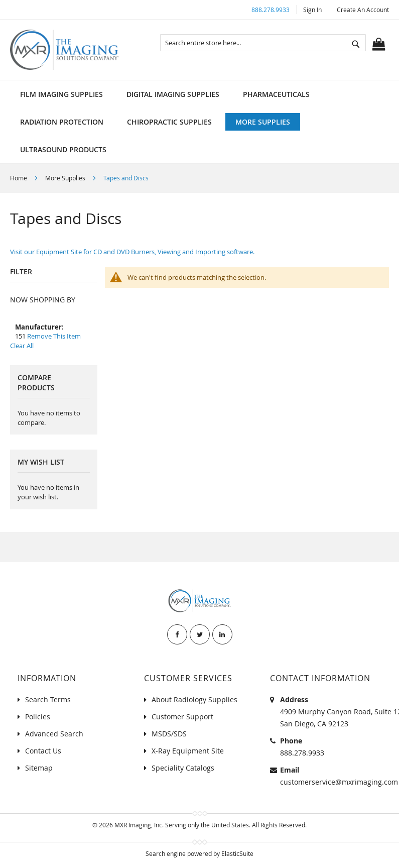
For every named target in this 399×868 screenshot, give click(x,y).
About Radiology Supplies (194, 699)
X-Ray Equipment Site (188, 751)
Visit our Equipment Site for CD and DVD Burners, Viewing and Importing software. (132, 252)
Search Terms (48, 699)
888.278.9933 (271, 10)
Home (19, 178)
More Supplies (66, 178)
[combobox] (263, 43)
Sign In (312, 10)
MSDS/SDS (169, 734)
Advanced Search (54, 734)
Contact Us (43, 751)
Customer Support (182, 717)
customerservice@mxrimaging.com (339, 782)
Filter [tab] (21, 272)
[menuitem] (61, 94)
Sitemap (39, 768)
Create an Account (363, 10)
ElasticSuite (237, 853)
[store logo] (64, 50)
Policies (38, 717)
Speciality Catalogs (183, 768)
